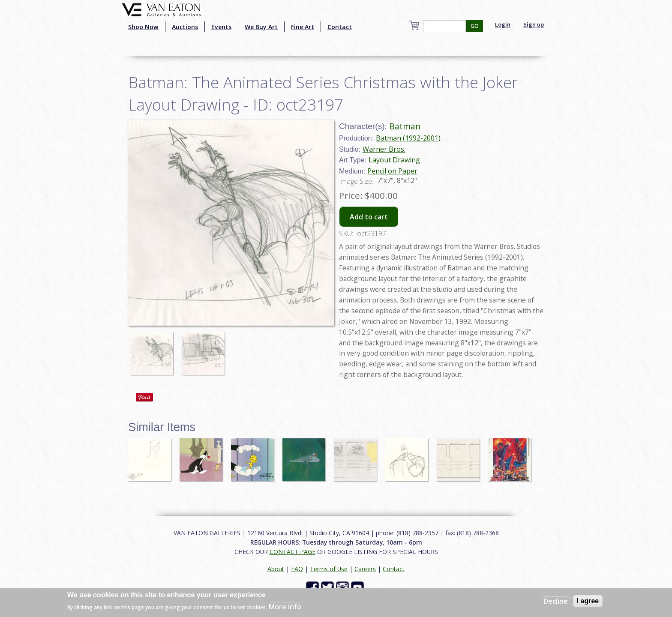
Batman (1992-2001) (408, 138)
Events (221, 27)
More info (285, 607)
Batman (405, 126)
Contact (340, 27)
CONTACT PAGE (292, 552)
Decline (556, 601)
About (276, 569)
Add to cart (369, 217)
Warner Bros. (384, 149)
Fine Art (303, 27)
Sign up (534, 24)
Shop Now (143, 27)
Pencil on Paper (392, 171)
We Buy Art (261, 27)
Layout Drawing (394, 160)
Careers (365, 569)
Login (503, 24)
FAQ (297, 569)
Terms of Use (329, 569)
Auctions (185, 27)
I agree (588, 601)
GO (475, 26)
